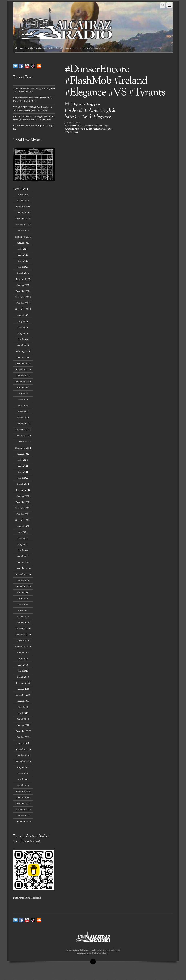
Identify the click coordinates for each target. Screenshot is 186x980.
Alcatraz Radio (75, 126)
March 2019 (23, 677)
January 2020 (23, 623)
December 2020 (23, 568)
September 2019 (23, 647)
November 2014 (23, 809)
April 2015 (23, 779)
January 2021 (23, 562)
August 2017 (23, 743)
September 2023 (23, 381)
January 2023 (23, 424)
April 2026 (23, 195)
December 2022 (23, 430)
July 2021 (23, 532)
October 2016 (23, 755)
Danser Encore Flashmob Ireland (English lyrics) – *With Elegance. (90, 111)
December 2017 (23, 731)
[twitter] (15, 66)
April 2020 (23, 610)
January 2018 (23, 725)
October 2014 (23, 815)
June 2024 (23, 327)
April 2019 (23, 671)
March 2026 (23, 201)
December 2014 (23, 803)
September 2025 (23, 237)
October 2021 (23, 514)
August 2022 (23, 454)
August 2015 (23, 767)
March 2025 (23, 273)
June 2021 (23, 538)
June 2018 (23, 707)
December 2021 (23, 502)
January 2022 (23, 496)
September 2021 (23, 520)
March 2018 (23, 719)
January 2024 (23, 357)
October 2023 (23, 375)
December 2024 (23, 291)
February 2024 (23, 351)
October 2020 (23, 580)
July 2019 (23, 659)
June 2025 (23, 255)
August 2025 (23, 243)
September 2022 (23, 448)
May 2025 (23, 261)
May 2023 (23, 406)
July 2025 (23, 249)
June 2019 (23, 665)
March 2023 (23, 418)
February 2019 (23, 683)
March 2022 (23, 484)
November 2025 (23, 225)
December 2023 (23, 363)
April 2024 (23, 339)
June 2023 (23, 399)
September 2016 (23, 761)
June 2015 (23, 773)
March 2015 (23, 785)
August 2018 (23, 701)
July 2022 (23, 460)
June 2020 (23, 604)
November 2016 (23, 749)
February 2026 (23, 207)
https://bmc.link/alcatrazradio (27, 898)
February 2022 (23, 490)
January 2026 (23, 213)
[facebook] (21, 66)
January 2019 (23, 689)
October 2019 (23, 641)
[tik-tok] (33, 66)
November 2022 (23, 436)
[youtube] (27, 66)
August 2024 (23, 315)
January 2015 (23, 797)
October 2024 (23, 303)
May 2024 (23, 333)
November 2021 (23, 508)
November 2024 (23, 297)
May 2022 (23, 472)
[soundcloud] (39, 66)
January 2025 (23, 285)
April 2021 (23, 550)
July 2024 (23, 321)
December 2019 (23, 629)
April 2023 (23, 412)
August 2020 (23, 592)
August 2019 (23, 653)
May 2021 (23, 544)
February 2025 (23, 279)
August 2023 (23, 387)
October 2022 (23, 442)
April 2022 (23, 478)
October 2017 (23, 737)
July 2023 (23, 393)
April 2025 (23, 267)
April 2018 (23, 713)
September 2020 (23, 586)
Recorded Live (95, 126)
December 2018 (23, 695)
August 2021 (23, 526)
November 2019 (23, 635)
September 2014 (23, 821)
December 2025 (23, 219)
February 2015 (23, 791)
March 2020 (23, 616)
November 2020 (23, 574)
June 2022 (23, 466)
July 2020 (23, 598)
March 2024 (23, 345)
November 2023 (23, 369)
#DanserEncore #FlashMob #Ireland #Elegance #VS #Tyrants (89, 131)
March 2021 (23, 556)
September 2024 (23, 309)
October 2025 (23, 231)
